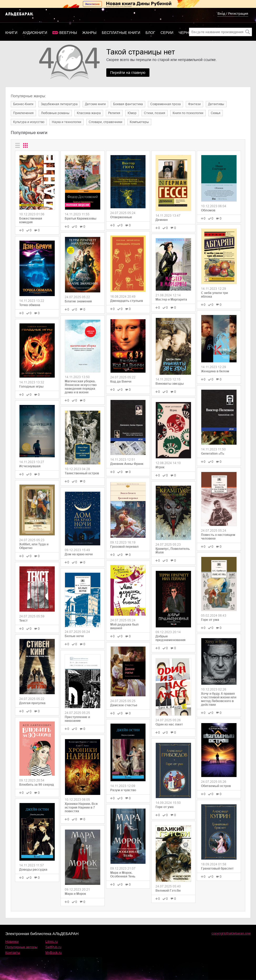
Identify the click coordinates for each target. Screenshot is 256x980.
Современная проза (165, 104)
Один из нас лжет (169, 724)
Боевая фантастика (128, 104)
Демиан (162, 220)
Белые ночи (74, 636)
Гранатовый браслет (217, 869)
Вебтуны (68, 33)
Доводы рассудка (33, 870)
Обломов (208, 210)
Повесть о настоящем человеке (218, 537)
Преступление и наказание (77, 719)
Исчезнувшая (30, 466)
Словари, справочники (106, 122)
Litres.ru (52, 941)
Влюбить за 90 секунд (37, 785)
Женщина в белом (215, 371)
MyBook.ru (54, 953)
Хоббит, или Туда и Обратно (34, 546)
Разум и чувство (123, 790)
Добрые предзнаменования (170, 638)
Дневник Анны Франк (127, 464)
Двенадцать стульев (127, 301)
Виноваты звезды (170, 384)
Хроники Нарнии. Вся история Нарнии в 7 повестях (81, 808)
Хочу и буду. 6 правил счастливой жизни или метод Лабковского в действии (219, 699)
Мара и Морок (75, 894)
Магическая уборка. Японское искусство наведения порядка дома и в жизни (81, 387)
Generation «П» (213, 454)
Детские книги (95, 104)
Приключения (23, 113)
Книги (11, 33)
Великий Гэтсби (168, 891)
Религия (114, 113)
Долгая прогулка (32, 703)
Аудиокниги (35, 33)
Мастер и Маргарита (171, 299)
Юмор (132, 113)
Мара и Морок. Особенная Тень (123, 875)
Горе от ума (165, 807)
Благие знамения (78, 301)
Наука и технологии (67, 122)
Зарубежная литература (59, 104)
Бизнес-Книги (23, 104)
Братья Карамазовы (81, 219)
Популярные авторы (21, 947)
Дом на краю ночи (79, 554)
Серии (167, 33)
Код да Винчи (121, 382)
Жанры (89, 33)
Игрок (160, 467)
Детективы (216, 104)
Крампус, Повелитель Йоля (173, 551)
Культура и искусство (29, 122)
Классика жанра (89, 113)
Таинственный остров (82, 473)
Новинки (12, 941)
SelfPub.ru (54, 947)
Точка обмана (30, 305)
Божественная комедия (31, 220)
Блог (150, 33)
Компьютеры (139, 122)
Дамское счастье (124, 705)
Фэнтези (194, 104)
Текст (23, 621)
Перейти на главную (128, 73)
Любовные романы (55, 113)
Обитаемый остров (216, 786)
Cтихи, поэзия (155, 113)
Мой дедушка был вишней (124, 626)
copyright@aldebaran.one (231, 933)
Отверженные (121, 217)
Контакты (13, 953)
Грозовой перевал (124, 547)
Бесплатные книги (121, 33)
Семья (216, 113)
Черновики (190, 33)
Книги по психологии (188, 113)
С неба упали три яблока (214, 295)
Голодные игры (31, 387)
